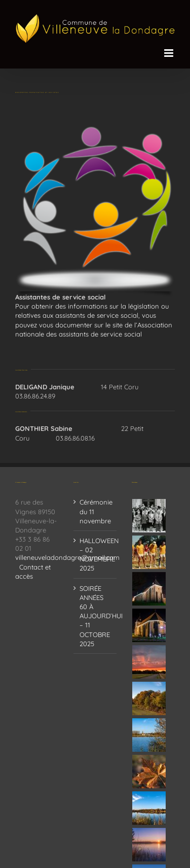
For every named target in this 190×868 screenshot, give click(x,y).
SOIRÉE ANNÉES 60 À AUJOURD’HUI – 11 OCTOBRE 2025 (96, 616)
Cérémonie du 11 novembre (96, 511)
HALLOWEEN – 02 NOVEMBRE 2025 (96, 555)
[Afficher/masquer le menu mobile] (169, 53)
